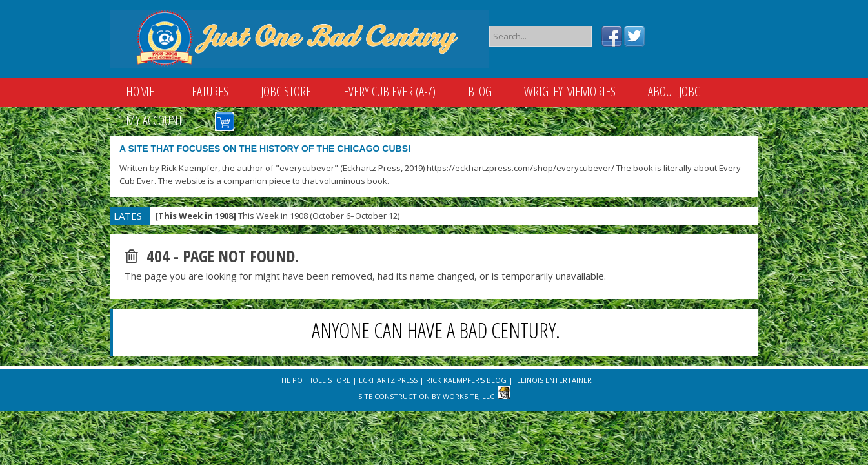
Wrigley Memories (570, 91)
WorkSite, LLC (469, 396)
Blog (480, 91)
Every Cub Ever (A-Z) (389, 91)
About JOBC (674, 91)
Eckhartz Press (388, 380)
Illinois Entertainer (553, 380)
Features (207, 91)
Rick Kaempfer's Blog (466, 380)
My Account (154, 120)
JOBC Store (286, 91)
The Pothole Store (314, 380)
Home (140, 91)
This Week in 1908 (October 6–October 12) (277, 216)
